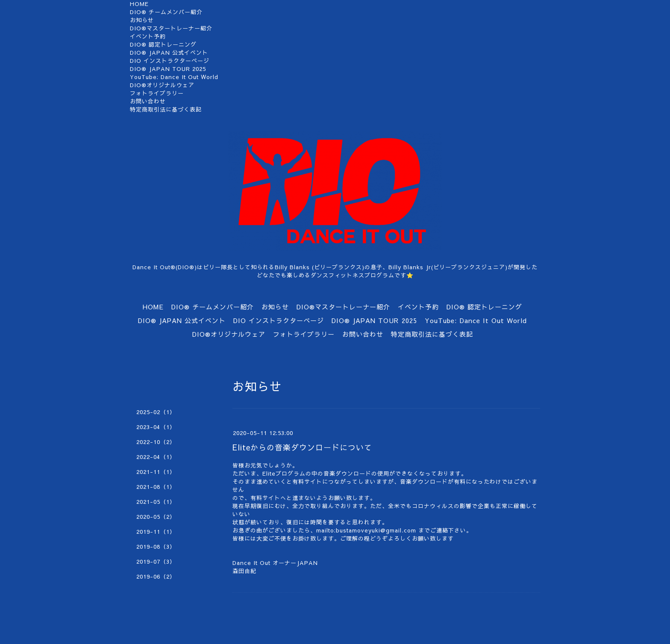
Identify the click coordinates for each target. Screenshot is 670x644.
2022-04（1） (156, 457)
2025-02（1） (156, 412)
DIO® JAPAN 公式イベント (169, 53)
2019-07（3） (156, 562)
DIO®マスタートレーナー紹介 (171, 28)
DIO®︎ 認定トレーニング (163, 44)
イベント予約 (148, 36)
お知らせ (142, 20)
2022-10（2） (156, 442)
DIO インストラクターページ (170, 61)
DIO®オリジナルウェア (162, 85)
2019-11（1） (156, 532)
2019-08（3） (156, 547)
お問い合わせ (148, 101)
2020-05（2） (156, 517)
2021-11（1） (156, 472)
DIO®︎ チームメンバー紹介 (166, 12)
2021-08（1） (156, 487)
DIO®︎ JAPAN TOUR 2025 (168, 69)
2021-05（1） (156, 502)
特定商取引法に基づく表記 (166, 109)
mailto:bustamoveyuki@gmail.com (366, 530)
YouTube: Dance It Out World (174, 77)
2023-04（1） (156, 427)
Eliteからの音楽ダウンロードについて (302, 447)
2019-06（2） (156, 576)
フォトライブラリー (157, 93)
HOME (139, 4)
